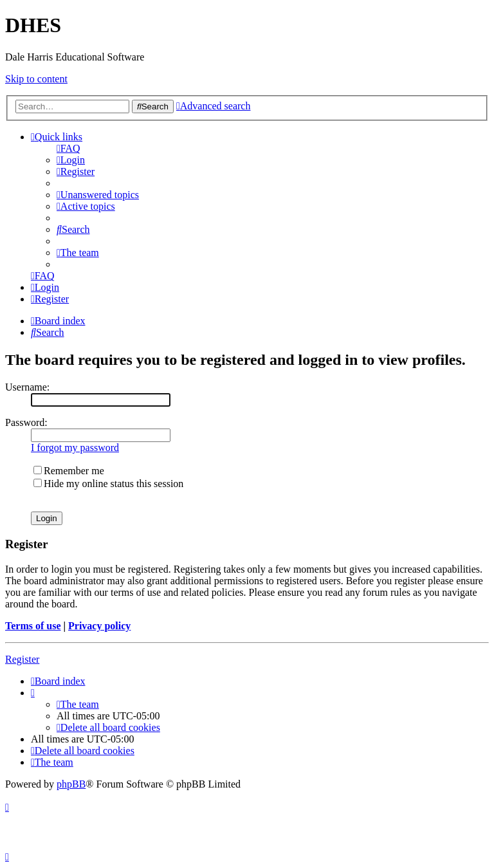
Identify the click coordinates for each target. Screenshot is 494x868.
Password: (26, 422)
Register (22, 659)
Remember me (69, 471)
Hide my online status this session (108, 484)
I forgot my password (75, 448)
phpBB (71, 784)
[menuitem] (69, 148)
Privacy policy (99, 626)
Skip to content (36, 79)
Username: (27, 387)
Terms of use (33, 626)
